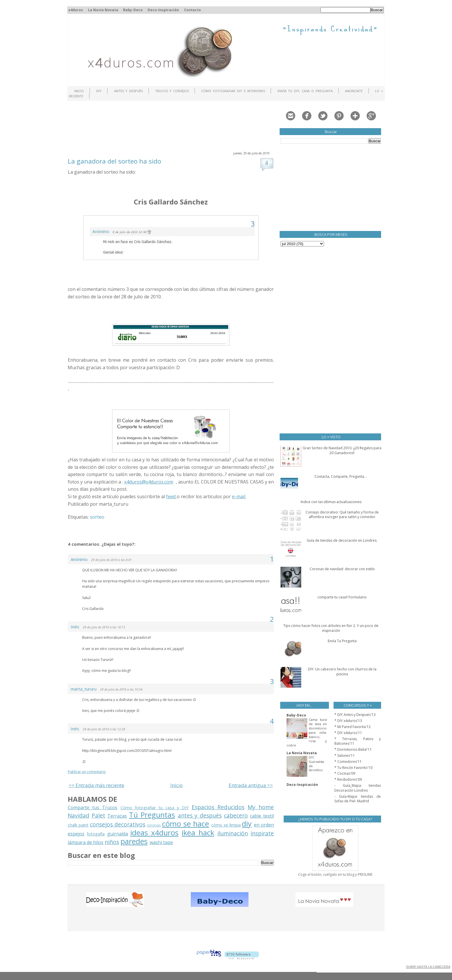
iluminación (233, 833)
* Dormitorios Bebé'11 (353, 749)
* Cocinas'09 (345, 773)
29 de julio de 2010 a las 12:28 (104, 729)
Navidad (79, 815)
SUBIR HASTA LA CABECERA (428, 967)
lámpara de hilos (86, 842)
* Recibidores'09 (348, 779)
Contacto (192, 10)
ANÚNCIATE (354, 91)
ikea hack (198, 833)
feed (171, 496)
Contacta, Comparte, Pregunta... (341, 476)
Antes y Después (129, 91)
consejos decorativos (118, 824)
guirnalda (118, 834)
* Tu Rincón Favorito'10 (353, 768)
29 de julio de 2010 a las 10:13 (104, 627)
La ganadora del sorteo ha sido (114, 161)
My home (261, 807)
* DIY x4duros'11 (348, 733)
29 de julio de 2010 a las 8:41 (111, 560)
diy (247, 824)
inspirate (262, 833)
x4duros (76, 10)
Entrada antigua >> (251, 785)
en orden (264, 825)
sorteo (97, 517)
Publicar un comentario (87, 772)
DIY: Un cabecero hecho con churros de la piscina (342, 672)
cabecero (236, 815)
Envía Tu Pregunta (342, 641)
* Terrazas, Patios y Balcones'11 (358, 741)
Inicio (79, 91)
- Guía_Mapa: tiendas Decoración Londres (358, 788)
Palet (98, 815)
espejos (76, 834)
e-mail (239, 496)
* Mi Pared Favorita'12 (353, 727)
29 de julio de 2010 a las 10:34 (121, 689)
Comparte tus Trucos (93, 807)
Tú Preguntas (152, 815)
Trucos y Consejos (172, 91)
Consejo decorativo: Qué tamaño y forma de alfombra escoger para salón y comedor (342, 515)
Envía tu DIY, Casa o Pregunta (305, 91)
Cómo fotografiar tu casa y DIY (155, 808)
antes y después (200, 815)
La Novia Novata (103, 10)
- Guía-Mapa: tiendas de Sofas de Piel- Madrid (358, 799)
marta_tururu (84, 689)
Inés (75, 627)
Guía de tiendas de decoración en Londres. (342, 540)
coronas (154, 825)
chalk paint (78, 825)
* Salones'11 (345, 756)
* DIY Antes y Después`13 (355, 715)
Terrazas (117, 816)
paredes (134, 841)
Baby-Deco (133, 10)
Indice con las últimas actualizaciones (331, 502)
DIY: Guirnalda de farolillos (316, 764)
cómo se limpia (226, 825)
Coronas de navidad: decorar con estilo (342, 569)
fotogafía (96, 834)
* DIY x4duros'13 (348, 721)
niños (112, 842)
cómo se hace (185, 824)
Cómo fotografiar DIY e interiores (233, 91)
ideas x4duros (154, 833)
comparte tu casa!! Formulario (342, 597)
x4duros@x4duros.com (149, 482)
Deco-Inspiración (163, 10)
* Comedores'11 (348, 762)
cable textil (262, 816)
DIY (99, 91)
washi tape (161, 842)
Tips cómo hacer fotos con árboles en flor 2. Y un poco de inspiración (331, 628)
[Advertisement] (173, 125)
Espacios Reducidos (218, 807)
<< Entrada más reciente (96, 785)
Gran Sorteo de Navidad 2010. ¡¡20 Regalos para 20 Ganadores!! (342, 450)
